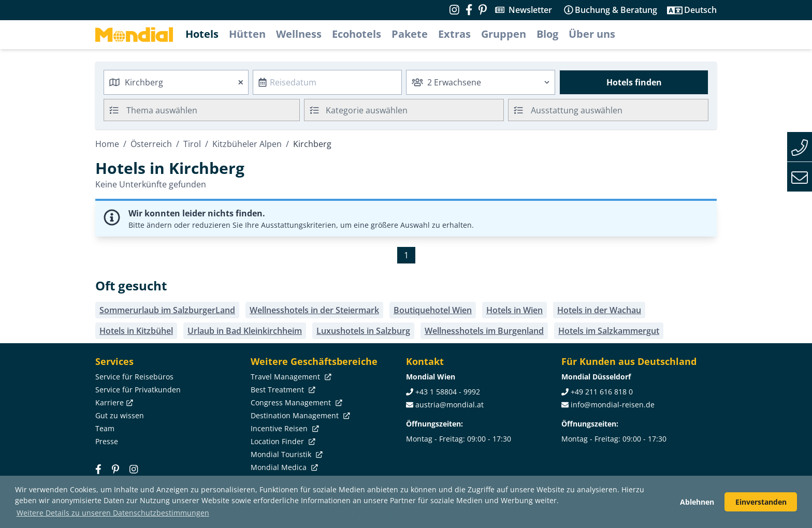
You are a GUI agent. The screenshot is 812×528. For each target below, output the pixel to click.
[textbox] (404, 108)
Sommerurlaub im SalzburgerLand (167, 310)
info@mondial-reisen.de (613, 405)
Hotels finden (634, 82)
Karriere (113, 402)
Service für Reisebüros (134, 377)
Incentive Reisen (284, 428)
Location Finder (282, 441)
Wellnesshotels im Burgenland (484, 331)
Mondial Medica (283, 467)
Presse (107, 441)
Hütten (247, 34)
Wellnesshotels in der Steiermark (314, 310)
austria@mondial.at (450, 405)
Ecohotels (357, 34)
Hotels (202, 34)
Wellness (299, 34)
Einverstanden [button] (761, 502)
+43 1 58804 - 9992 (448, 392)
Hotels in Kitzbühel (136, 331)
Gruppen (504, 34)
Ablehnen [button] (697, 502)
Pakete (410, 34)
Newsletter (530, 10)
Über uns (592, 34)
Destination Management (299, 415)
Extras (454, 34)
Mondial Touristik (286, 454)
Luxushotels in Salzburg (363, 331)
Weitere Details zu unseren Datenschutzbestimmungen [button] (113, 513)
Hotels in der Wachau (599, 310)
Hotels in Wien (514, 310)
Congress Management (295, 402)
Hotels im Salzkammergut (609, 331)
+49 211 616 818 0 (602, 392)
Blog (547, 34)
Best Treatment (282, 390)
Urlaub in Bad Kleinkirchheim (245, 331)
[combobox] (176, 82)
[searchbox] (214, 110)
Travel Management (290, 377)
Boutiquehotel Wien (433, 310)
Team (105, 428)
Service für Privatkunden (138, 390)
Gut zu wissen (120, 415)
